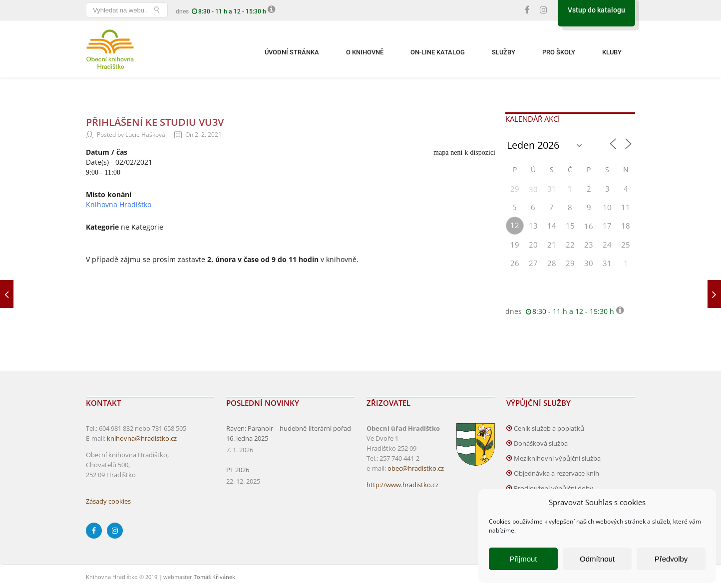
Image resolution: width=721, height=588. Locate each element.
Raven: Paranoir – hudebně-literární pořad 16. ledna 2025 (289, 433)
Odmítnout (597, 559)
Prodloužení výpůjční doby (553, 488)
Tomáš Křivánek (214, 577)
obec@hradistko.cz (416, 468)
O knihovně (365, 52)
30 (533, 189)
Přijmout (523, 559)
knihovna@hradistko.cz (142, 438)
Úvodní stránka (292, 52)
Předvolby (671, 559)
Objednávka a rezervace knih (556, 473)
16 (589, 226)
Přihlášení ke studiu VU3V (155, 122)
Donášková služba (541, 443)
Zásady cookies (108, 501)
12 (515, 225)
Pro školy (559, 52)
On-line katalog (438, 52)
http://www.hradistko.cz (402, 485)
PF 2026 (238, 470)
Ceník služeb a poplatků (549, 428)
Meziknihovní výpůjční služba (557, 458)
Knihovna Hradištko (119, 204)
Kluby (612, 52)
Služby (504, 52)
